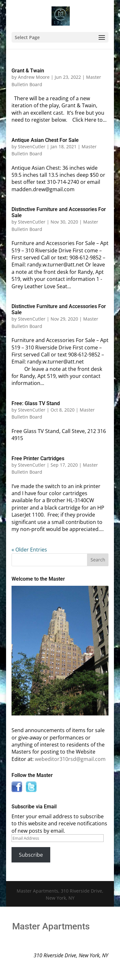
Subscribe (31, 855)
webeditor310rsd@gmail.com (70, 759)
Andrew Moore (34, 77)
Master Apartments (51, 926)
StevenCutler (32, 147)
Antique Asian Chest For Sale (45, 140)
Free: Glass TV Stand (36, 403)
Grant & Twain (28, 71)
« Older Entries (29, 550)
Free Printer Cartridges (38, 458)
